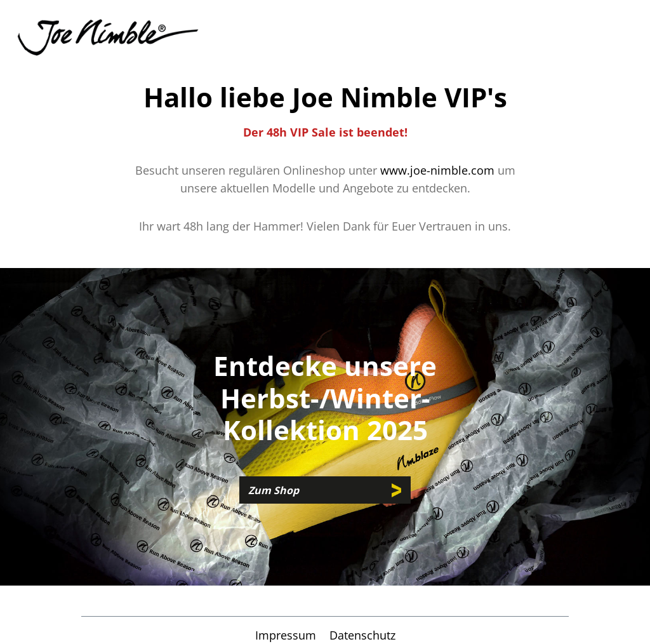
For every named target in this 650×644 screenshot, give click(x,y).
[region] (325, 427)
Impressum (287, 635)
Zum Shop (274, 490)
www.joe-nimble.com (437, 170)
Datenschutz (362, 635)
